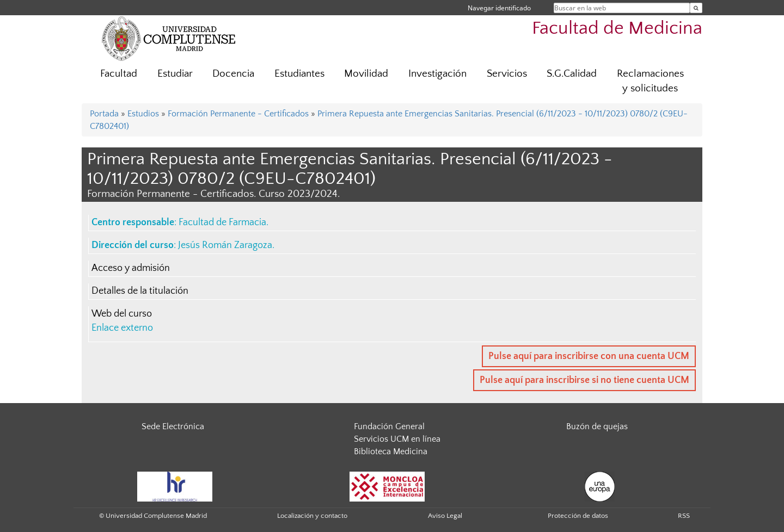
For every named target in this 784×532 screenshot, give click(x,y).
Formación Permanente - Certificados (238, 114)
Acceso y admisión (131, 268)
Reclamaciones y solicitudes (650, 81)
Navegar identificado (499, 8)
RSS (684, 516)
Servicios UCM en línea (397, 439)
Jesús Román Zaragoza (225, 245)
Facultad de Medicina (617, 29)
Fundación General (389, 426)
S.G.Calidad (572, 74)
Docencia (233, 74)
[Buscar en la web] (696, 8)
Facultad (119, 74)
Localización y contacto (312, 516)
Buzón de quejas (597, 426)
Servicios (507, 74)
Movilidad (366, 74)
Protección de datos (578, 516)
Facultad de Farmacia (222, 222)
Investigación (437, 74)
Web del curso (122, 314)
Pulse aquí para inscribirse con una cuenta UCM (589, 356)
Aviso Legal (445, 516)
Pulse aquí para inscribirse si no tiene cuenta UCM (584, 380)
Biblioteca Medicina (391, 451)
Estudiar (175, 74)
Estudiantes (299, 74)
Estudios (143, 114)
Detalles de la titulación (140, 291)
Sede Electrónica (173, 426)
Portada (104, 114)
